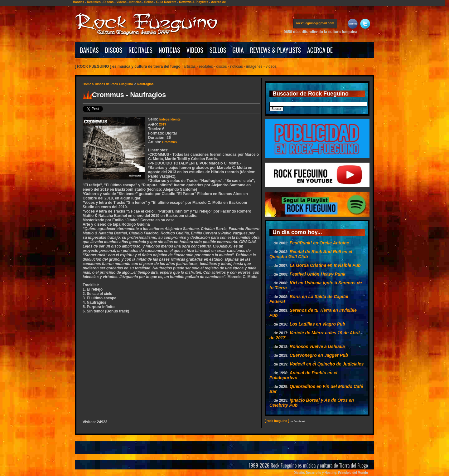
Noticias (135, 2)
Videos (121, 2)
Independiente (170, 119)
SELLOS (218, 50)
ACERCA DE (320, 50)
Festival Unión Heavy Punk (318, 274)
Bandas (79, 2)
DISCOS (114, 50)
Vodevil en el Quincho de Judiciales (327, 364)
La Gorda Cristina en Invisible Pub (325, 265)
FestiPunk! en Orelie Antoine (319, 243)
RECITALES (140, 50)
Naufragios (145, 84)
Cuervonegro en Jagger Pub (319, 355)
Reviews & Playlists (193, 2)
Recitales (94, 2)
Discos (109, 2)
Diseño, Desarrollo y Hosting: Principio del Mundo (331, 473)
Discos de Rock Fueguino (114, 84)
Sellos (149, 2)
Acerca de (219, 2)
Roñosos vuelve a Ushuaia (317, 346)
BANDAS (89, 50)
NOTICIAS (169, 50)
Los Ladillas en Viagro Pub (317, 324)
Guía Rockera (166, 2)
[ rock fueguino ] (277, 421)
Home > (89, 84)
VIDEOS (195, 50)
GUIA (238, 50)
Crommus (169, 142)
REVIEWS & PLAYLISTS (275, 50)
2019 (162, 124)
